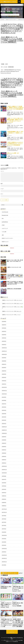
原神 (3, 235)
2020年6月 (4, 447)
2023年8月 (4, 322)
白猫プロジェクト (5, 242)
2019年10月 (4, 473)
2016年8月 (4, 532)
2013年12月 (4, 555)
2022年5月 (4, 371)
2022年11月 (4, 351)
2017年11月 (4, 512)
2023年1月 (4, 345)
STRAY (3, 225)
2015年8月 (4, 542)
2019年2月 (4, 489)
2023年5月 (4, 331)
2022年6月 (4, 368)
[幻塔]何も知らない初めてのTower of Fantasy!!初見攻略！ (18, 604)
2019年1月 (4, 493)
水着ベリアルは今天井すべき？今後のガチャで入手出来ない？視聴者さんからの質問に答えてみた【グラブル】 (15, 283)
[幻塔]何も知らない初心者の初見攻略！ (14, 289)
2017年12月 (4, 509)
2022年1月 (4, 384)
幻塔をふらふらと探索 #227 (13, 153)
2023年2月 (4, 341)
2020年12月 (4, 427)
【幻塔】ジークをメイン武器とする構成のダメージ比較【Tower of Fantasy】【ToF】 (6, 605)
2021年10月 (4, 394)
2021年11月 (4, 391)
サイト (2, 194)
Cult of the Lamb (5, 212)
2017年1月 (4, 529)
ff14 (3, 219)
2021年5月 (4, 410)
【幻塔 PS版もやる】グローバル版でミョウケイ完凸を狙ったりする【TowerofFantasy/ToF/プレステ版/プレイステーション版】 (6, 623)
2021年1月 (4, 424)
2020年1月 (4, 463)
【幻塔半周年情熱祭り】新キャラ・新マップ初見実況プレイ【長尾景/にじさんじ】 (15, 133)
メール (2, 189)
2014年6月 (4, 552)
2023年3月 (4, 338)
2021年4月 (4, 414)
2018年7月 (4, 496)
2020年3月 (4, 456)
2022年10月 (4, 354)
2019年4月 (4, 483)
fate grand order (5, 215)
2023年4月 (4, 335)
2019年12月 (4, 466)
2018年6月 (4, 499)
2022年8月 (4, 361)
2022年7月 (4, 364)
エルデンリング (5, 228)
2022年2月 (4, 381)
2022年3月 (4, 377)
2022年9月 (4, 358)
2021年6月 (4, 407)
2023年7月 (4, 325)
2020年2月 (4, 460)
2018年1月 (4, 506)
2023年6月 (4, 328)
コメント (2, 171)
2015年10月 (4, 535)
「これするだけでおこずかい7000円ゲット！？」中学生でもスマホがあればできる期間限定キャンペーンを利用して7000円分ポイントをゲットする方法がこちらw (12, 29)
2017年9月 (4, 516)
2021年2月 (4, 420)
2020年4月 (4, 453)
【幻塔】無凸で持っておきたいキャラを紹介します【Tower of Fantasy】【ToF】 (18, 589)
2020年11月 (4, 430)
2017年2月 (4, 526)
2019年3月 (4, 486)
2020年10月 (4, 433)
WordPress (16, 641)
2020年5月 (4, 450)
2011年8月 (4, 565)
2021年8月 (4, 400)
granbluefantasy (5, 222)
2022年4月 (4, 374)
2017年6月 (4, 519)
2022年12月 (4, 348)
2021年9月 (4, 397)
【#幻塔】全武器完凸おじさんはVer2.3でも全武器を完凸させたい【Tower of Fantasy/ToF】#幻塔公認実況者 (15, 144)
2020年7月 (4, 443)
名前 (2, 184)
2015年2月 (4, 545)
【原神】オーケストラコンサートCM (14, 267)
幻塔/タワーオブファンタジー (13, 15)
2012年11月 (4, 562)
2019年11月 (4, 470)
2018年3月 (4, 503)
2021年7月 (4, 404)
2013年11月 (4, 558)
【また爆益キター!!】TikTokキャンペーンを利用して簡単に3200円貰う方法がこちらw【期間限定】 (12, 40)
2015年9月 (4, 539)
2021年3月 (4, 417)
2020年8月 (4, 440)
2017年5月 (4, 522)
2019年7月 (4, 479)
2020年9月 (4, 437)
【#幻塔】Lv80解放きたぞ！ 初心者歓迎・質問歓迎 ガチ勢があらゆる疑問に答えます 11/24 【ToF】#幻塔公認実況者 (15, 108)
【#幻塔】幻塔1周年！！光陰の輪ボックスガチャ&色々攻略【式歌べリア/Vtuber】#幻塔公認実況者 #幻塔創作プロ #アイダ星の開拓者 (18, 623)
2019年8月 (4, 476)
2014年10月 (4, 549)
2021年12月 (4, 387)
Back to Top (12, 632)
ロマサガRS (4, 232)
